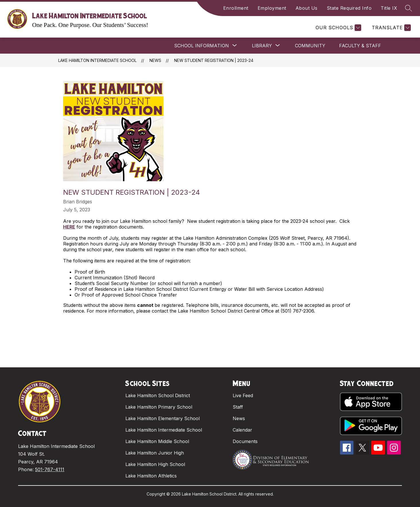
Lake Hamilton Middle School (157, 441)
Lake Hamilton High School (155, 464)
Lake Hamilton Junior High (155, 453)
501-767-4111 (50, 469)
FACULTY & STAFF (360, 46)
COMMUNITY (310, 46)
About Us (307, 8)
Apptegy (222, 499)
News (155, 60)
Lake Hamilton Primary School (159, 407)
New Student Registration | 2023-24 (214, 60)
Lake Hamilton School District (158, 395)
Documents (245, 441)
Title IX (389, 8)
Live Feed (243, 395)
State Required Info (349, 8)
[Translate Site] (391, 28)
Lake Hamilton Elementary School (163, 418)
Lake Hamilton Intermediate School (97, 60)
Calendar (242, 430)
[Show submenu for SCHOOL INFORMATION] (202, 46)
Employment (272, 8)
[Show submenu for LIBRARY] (262, 46)
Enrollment (236, 8)
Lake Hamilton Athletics (151, 476)
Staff (238, 407)
